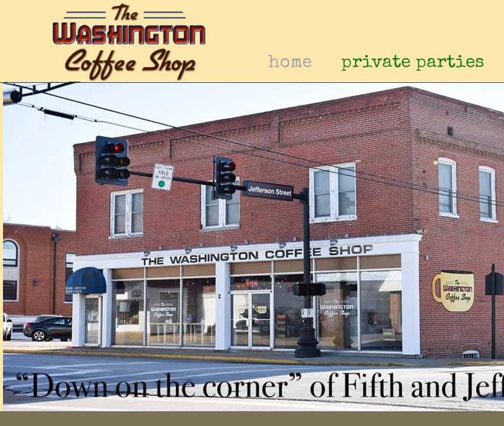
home (290, 63)
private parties (413, 63)
